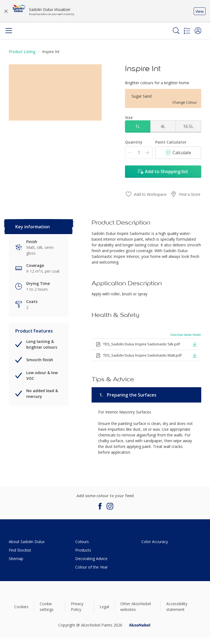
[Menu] (9, 31)
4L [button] (163, 126)
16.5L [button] (188, 126)
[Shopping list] (187, 31)
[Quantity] (139, 153)
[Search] (176, 31)
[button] (198, 31)
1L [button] (138, 126)
